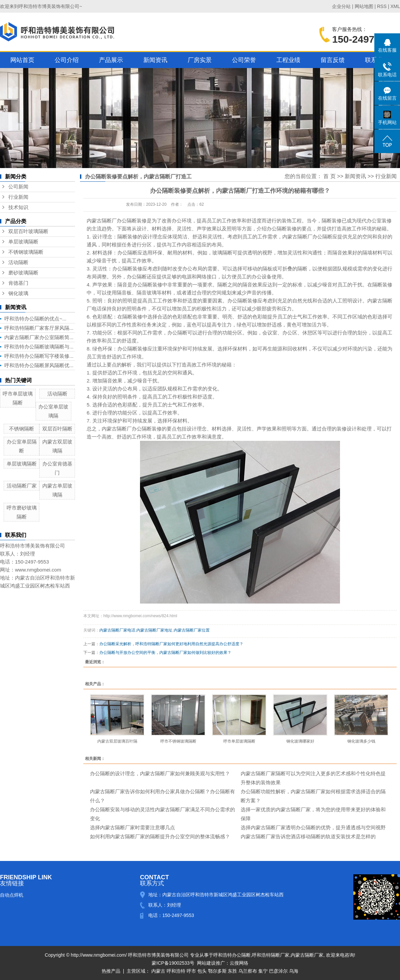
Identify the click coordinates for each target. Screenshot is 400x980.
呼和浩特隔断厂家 (271, 955)
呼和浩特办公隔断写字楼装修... (39, 356)
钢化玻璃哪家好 (300, 741)
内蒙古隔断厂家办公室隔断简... (39, 337)
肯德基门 (18, 283)
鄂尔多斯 (217, 971)
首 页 (329, 176)
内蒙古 (158, 971)
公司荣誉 (244, 60)
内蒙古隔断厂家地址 (154, 630)
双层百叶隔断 (57, 429)
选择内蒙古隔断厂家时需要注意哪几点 (132, 827)
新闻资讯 (155, 60)
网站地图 (364, 6)
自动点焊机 (12, 895)
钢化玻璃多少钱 (361, 741)
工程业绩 (288, 60)
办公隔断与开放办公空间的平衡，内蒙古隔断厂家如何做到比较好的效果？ (165, 653)
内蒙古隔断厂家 (307, 955)
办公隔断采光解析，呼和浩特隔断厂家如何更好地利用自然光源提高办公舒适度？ (171, 644)
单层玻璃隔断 (23, 242)
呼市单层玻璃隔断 (239, 741)
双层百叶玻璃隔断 (28, 231)
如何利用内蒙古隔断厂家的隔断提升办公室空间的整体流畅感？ (160, 836)
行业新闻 (18, 197)
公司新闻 (18, 187)
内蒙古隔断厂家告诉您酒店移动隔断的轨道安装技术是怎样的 (308, 836)
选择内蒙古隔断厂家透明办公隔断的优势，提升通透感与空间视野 (313, 827)
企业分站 (341, 6)
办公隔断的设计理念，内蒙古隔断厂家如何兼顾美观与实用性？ (160, 773)
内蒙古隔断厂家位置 (192, 630)
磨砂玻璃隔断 (23, 273)
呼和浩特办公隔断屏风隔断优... (39, 365)
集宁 (263, 971)
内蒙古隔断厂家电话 (117, 630)
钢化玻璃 (18, 293)
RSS (382, 6)
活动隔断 (18, 262)
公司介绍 (67, 60)
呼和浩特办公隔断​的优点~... (35, 319)
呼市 (191, 971)
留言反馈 (333, 60)
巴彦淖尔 (278, 971)
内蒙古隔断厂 (102, 221)
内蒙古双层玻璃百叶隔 (117, 741)
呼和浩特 (176, 971)
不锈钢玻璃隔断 (26, 252)
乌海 (294, 971)
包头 (202, 971)
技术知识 (18, 207)
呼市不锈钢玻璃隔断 (178, 741)
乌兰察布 (248, 971)
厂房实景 (200, 60)
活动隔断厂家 (22, 486)
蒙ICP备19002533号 (173, 963)
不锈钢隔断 (21, 429)
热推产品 (111, 971)
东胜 (232, 971)
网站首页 (22, 60)
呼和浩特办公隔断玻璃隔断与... (39, 347)
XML (395, 6)
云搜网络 (239, 963)
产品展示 (111, 60)
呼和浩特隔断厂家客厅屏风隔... (39, 328)
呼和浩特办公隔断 (232, 955)
